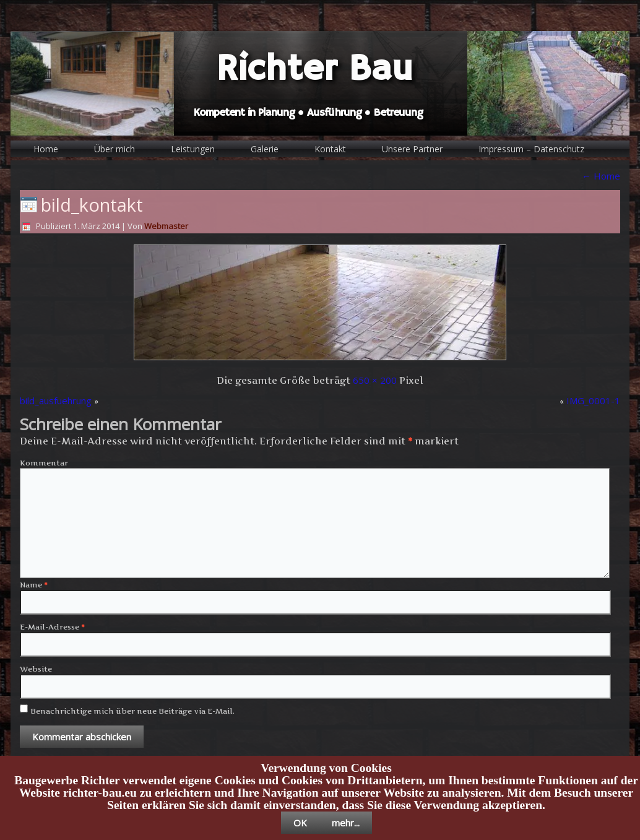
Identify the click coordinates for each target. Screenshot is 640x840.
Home (46, 149)
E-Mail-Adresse (52, 627)
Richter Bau (314, 70)
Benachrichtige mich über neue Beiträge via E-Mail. (132, 711)
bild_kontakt (92, 205)
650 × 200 (375, 380)
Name (34, 585)
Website (36, 669)
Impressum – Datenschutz (531, 149)
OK (300, 823)
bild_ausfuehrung (56, 401)
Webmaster (166, 226)
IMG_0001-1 (593, 401)
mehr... (346, 823)
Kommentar (44, 463)
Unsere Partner (412, 149)
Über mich (115, 149)
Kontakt (330, 149)
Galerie (265, 149)
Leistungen (193, 149)
